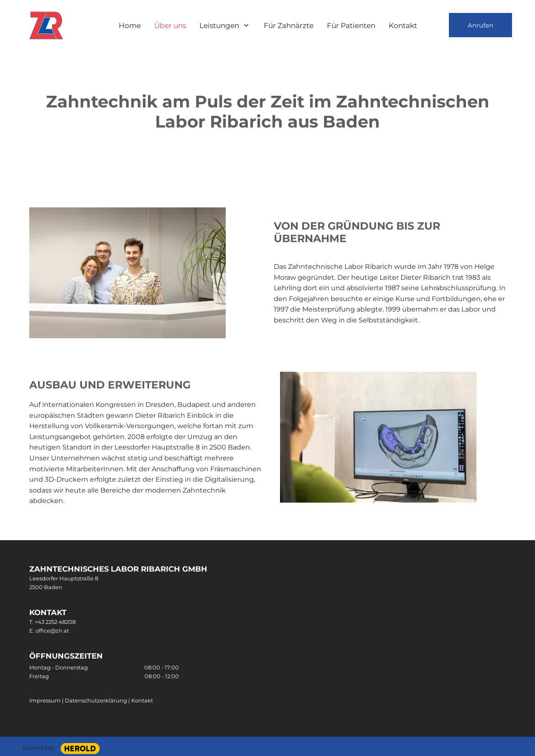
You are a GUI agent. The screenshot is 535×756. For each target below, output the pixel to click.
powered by (39, 748)
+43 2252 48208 (55, 622)
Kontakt (142, 700)
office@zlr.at (52, 631)
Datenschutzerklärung (97, 700)
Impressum (45, 700)
